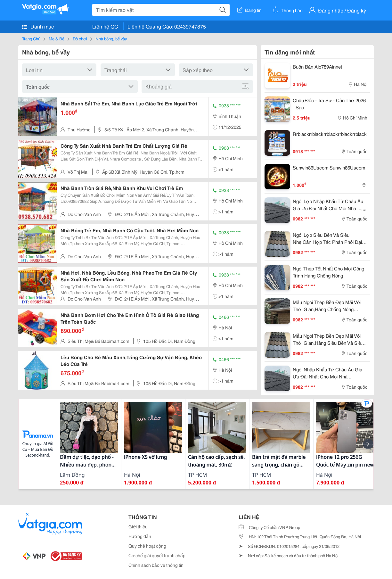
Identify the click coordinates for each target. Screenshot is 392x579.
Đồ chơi (80, 38)
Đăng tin (249, 10)
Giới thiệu (138, 526)
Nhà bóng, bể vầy (111, 38)
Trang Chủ (31, 38)
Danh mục (38, 26)
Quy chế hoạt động (147, 546)
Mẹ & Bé (57, 38)
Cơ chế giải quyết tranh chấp (157, 555)
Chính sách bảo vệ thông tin (156, 565)
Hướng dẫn (140, 536)
